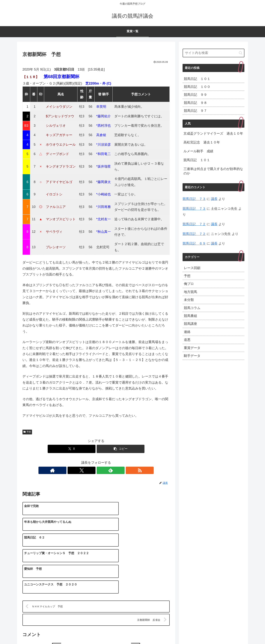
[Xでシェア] (72, 449)
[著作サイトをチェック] (83, 470)
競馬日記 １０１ (197, 79)
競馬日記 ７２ (194, 224)
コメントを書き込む (96, 601)
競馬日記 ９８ (195, 103)
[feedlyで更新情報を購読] (100, 470)
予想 (27, 432)
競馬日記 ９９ (195, 95)
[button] (121, 449)
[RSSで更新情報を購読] (109, 470)
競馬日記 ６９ (194, 243)
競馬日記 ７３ (194, 199)
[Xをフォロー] (92, 470)
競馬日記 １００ (197, 87)
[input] (213, 53)
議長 (214, 199)
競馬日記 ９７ (195, 111)
